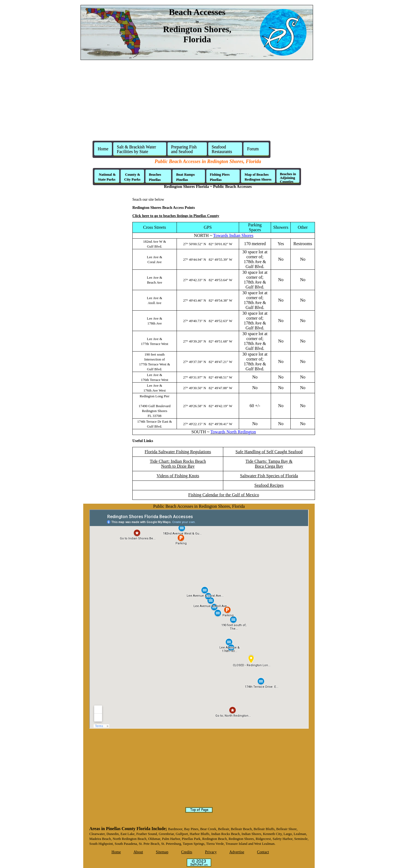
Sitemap (162, 852)
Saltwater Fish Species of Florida (269, 476)
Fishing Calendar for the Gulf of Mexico (224, 495)
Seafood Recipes (269, 485)
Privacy (211, 852)
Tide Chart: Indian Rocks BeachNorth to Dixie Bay (178, 464)
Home (103, 149)
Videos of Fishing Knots (178, 476)
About (138, 852)
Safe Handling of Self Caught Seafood (269, 452)
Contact (263, 852)
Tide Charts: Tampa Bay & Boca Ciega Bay (269, 464)
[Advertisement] (196, 103)
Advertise (237, 852)
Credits (187, 852)
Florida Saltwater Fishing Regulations (178, 452)
